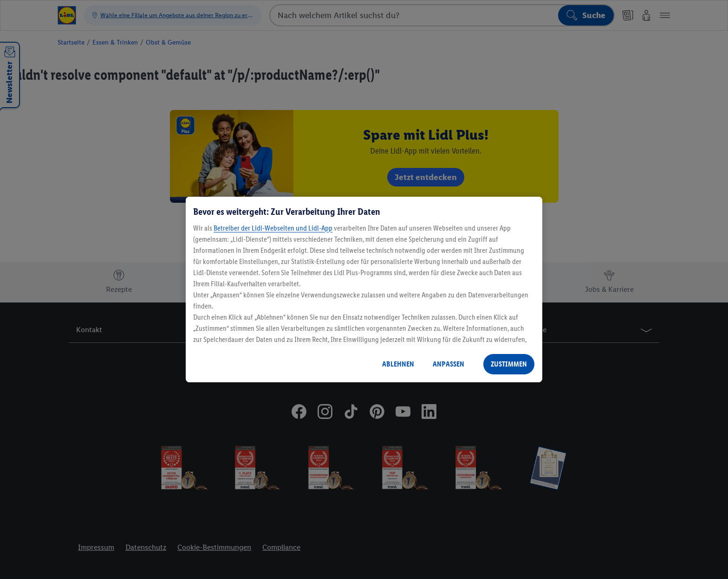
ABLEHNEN (398, 364)
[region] (364, 289)
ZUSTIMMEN (509, 364)
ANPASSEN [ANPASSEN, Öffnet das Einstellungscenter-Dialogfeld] (448, 364)
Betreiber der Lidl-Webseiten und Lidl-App (273, 228)
